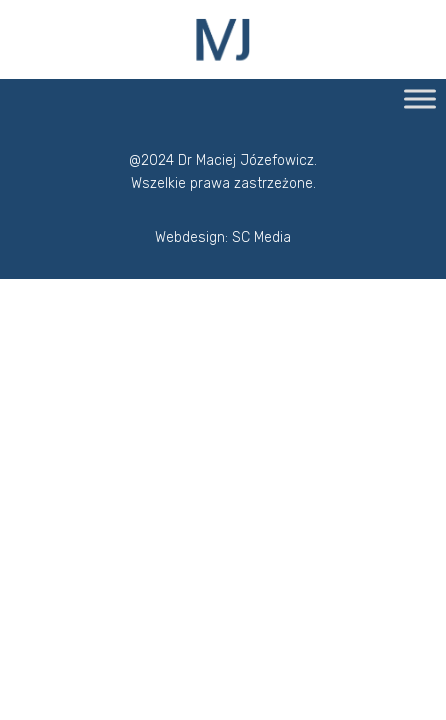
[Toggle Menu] (420, 98)
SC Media (261, 237)
